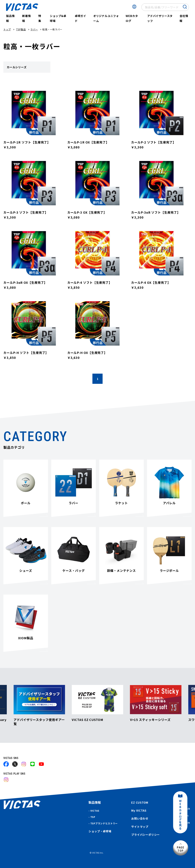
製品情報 (10, 18)
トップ (7, 29)
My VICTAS (139, 810)
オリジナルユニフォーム (106, 18)
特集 (40, 18)
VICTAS (95, 811)
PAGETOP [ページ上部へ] (181, 849)
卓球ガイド (80, 18)
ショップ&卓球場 (58, 18)
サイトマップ (140, 827)
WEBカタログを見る (180, 815)
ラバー (34, 29)
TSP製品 (21, 29)
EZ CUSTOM (140, 802)
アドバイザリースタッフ (160, 18)
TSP (93, 817)
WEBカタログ (132, 18)
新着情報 (26, 18)
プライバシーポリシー (145, 835)
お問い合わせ (140, 818)
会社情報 (184, 18)
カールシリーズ (17, 67)
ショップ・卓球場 (100, 831)
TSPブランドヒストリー (104, 823)
